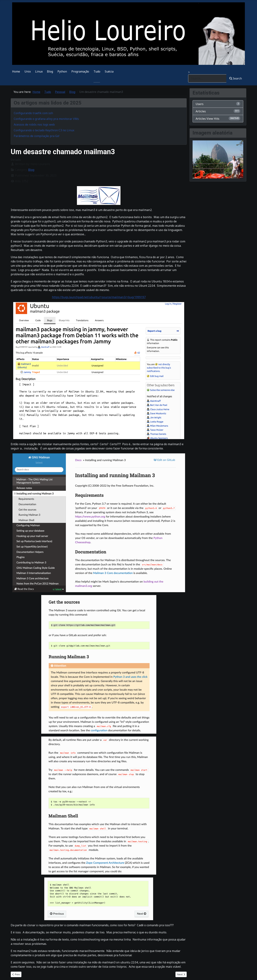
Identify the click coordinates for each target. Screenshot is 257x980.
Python (62, 71)
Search (236, 78)
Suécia (109, 71)
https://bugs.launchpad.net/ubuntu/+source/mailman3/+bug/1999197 (99, 297)
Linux (39, 71)
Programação (80, 71)
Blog (50, 71)
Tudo (97, 71)
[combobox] (207, 78)
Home (16, 71)
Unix (28, 71)
